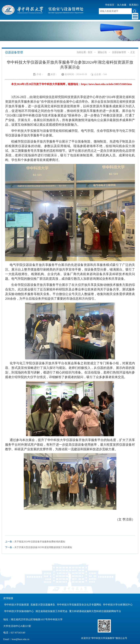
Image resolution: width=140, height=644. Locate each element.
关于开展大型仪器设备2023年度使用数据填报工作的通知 (43, 547)
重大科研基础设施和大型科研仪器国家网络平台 (95, 611)
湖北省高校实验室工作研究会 (51, 611)
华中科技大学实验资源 (16, 605)
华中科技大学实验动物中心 (19, 611)
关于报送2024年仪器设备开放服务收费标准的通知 (40, 542)
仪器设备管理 (119, 52)
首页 (90, 52)
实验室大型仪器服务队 (43, 605)
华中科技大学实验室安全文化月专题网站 (79, 605)
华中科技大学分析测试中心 (118, 605)
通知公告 (102, 52)
